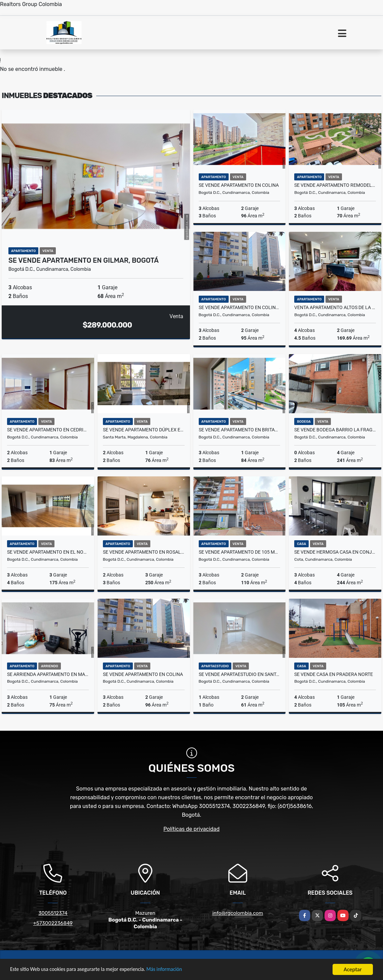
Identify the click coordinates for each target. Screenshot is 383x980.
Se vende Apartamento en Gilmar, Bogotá (84, 260)
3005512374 (53, 913)
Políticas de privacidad (191, 829)
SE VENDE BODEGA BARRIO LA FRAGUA (335, 430)
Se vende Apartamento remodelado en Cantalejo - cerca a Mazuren (335, 185)
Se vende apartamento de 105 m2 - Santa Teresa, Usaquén (240, 552)
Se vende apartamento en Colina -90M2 (240, 307)
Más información (179, 970)
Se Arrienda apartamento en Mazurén (48, 674)
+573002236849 (53, 923)
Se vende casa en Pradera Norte (334, 674)
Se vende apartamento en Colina (239, 185)
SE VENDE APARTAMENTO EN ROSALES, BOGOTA (144, 552)
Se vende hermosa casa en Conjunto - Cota (335, 552)
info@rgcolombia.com (238, 913)
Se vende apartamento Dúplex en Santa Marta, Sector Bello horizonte (144, 430)
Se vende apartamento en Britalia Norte (240, 430)
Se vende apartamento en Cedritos (48, 430)
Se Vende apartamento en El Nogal (48, 552)
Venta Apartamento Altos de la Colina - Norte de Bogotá (335, 307)
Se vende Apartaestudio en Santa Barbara (240, 674)
